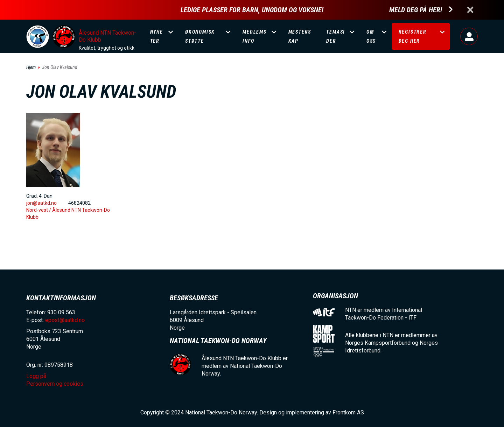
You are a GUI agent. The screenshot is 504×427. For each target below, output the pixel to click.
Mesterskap (300, 36)
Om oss (371, 36)
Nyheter (157, 36)
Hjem (31, 67)
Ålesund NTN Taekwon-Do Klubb (107, 36)
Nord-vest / (39, 210)
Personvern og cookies (55, 384)
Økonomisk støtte (200, 36)
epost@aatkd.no (65, 320)
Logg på (469, 36)
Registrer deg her (413, 36)
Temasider (336, 36)
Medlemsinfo (255, 36)
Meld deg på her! (416, 10)
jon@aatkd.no (41, 203)
